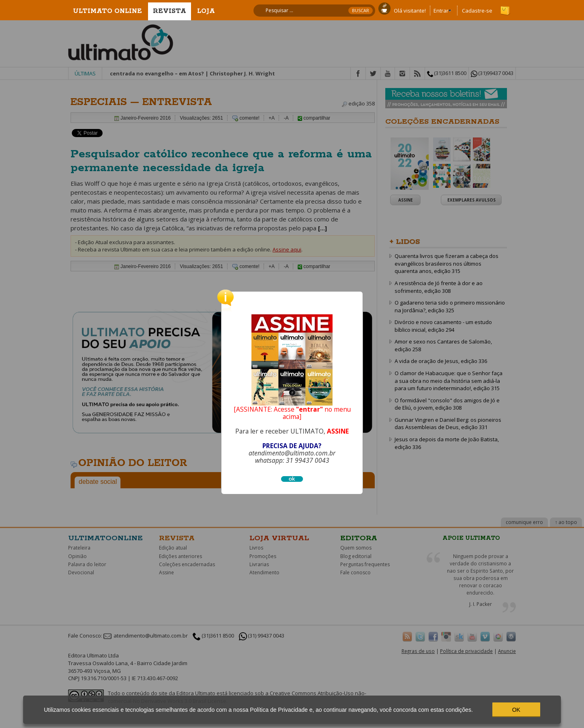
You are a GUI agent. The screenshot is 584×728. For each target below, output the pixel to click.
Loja (206, 11)
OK (516, 710)
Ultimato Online (107, 11)
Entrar (441, 11)
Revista (170, 11)
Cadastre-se (477, 11)
